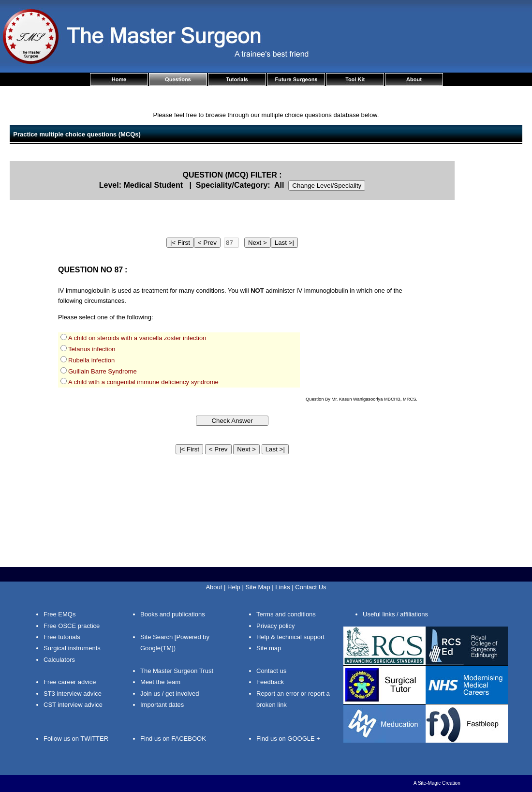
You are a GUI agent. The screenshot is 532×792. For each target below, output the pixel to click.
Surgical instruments (72, 648)
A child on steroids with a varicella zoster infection (137, 338)
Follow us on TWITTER (76, 739)
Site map (269, 648)
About (214, 587)
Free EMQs (59, 614)
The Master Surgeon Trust (177, 671)
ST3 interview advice (73, 694)
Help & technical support (290, 637)
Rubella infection (91, 360)
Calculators (59, 660)
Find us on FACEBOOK (173, 739)
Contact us (271, 671)
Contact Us (310, 587)
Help (234, 587)
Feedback (270, 682)
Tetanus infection (92, 349)
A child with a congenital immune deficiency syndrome (143, 382)
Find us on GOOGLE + (288, 739)
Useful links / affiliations (395, 614)
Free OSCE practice (72, 626)
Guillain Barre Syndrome (103, 371)
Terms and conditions (286, 614)
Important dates (162, 705)
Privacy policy (275, 626)
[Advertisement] (493, 306)
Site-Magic (429, 783)
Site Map (258, 587)
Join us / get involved (170, 694)
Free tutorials (62, 637)
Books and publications (173, 614)
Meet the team (160, 682)
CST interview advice (73, 705)
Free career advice (70, 682)
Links (282, 587)
